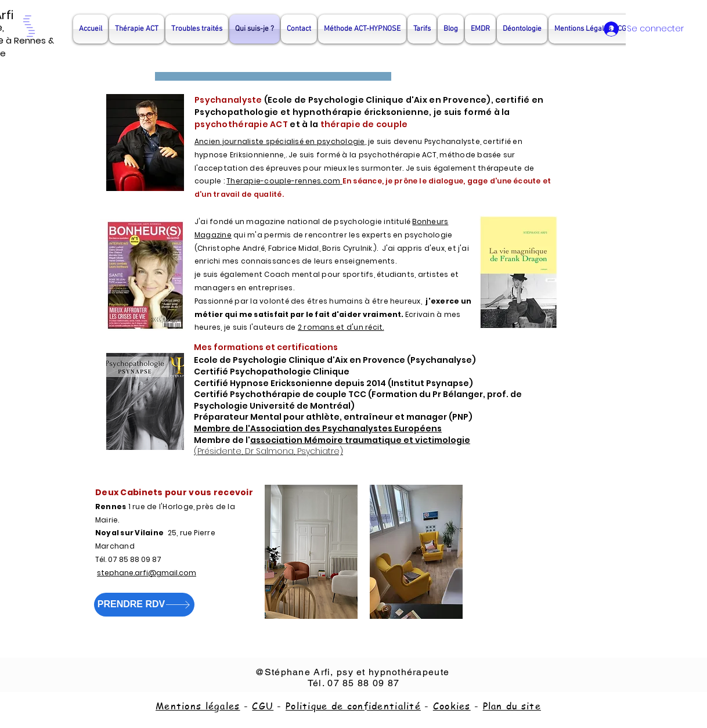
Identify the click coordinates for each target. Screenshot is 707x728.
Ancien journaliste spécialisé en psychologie (280, 141)
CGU (263, 706)
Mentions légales (198, 706)
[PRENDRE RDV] (144, 605)
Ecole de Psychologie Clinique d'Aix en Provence (377, 100)
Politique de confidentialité (353, 706)
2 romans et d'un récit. (341, 327)
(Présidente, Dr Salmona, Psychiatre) (268, 451)
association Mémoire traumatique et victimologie (360, 440)
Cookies (452, 706)
